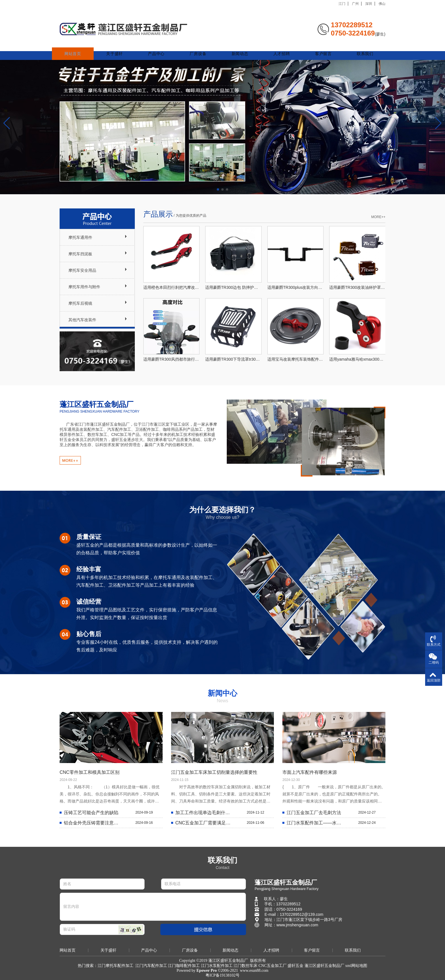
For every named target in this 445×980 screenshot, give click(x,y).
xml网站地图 (356, 966)
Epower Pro (206, 970)
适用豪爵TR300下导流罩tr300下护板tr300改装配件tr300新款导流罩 (233, 359)
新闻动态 (243, 46)
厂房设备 (202, 46)
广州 (355, 4)
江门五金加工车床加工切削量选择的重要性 (214, 772)
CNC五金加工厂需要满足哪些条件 (204, 823)
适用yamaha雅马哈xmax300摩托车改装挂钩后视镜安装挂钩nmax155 (357, 359)
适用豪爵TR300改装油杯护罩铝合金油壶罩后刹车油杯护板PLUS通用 (357, 287)
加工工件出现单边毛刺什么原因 (204, 813)
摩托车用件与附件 (84, 287)
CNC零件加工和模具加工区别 (90, 772)
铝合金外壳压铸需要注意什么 (93, 823)
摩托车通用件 (80, 237)
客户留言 (324, 46)
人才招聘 (284, 46)
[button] (218, 189)
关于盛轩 (121, 46)
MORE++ (378, 217)
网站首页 (80, 46)
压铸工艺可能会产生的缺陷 (91, 813)
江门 (342, 4)
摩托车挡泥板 (80, 254)
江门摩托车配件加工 (116, 966)
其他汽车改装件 (82, 320)
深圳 (369, 4)
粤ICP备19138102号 (222, 975)
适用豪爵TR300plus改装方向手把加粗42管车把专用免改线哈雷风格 (296, 287)
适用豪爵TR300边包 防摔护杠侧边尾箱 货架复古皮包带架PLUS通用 (233, 287)
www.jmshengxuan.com (297, 925)
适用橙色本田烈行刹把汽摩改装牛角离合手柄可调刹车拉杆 (172, 287)
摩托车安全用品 (82, 270)
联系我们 (365, 46)
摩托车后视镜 (80, 303)
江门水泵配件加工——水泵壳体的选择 (315, 823)
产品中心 (161, 46)
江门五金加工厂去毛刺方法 (314, 813)
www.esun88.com (254, 970)
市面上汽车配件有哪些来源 (310, 772)
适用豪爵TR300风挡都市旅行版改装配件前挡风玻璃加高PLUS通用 (172, 359)
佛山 (382, 4)
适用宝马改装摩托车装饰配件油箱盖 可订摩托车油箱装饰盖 (296, 359)
